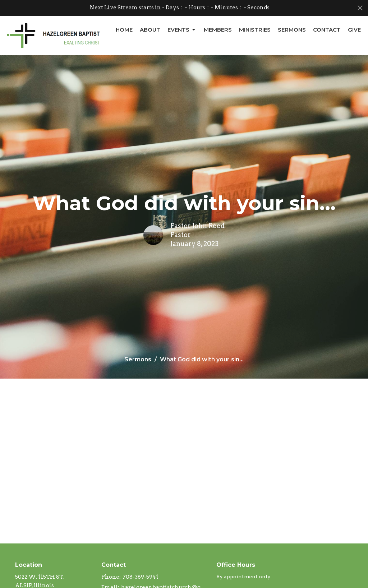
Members (218, 30)
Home (124, 30)
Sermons (292, 30)
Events (182, 30)
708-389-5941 (141, 577)
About (150, 30)
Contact (327, 30)
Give (354, 30)
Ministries (255, 30)
